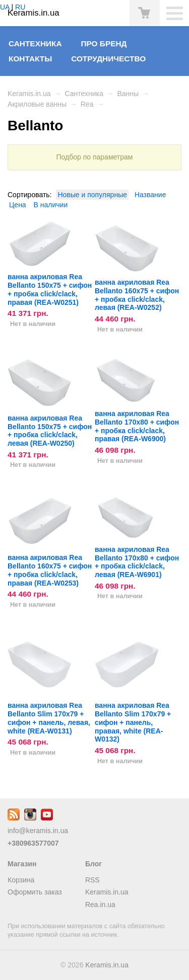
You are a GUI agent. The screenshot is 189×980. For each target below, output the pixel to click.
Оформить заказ (35, 892)
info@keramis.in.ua (38, 831)
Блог (93, 864)
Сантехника (35, 44)
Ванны (128, 94)
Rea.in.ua (100, 905)
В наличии (51, 205)
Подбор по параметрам (95, 157)
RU (20, 7)
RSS (92, 880)
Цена (18, 205)
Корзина (21, 880)
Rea (87, 104)
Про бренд (104, 44)
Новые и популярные (92, 195)
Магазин (22, 864)
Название (150, 195)
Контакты (30, 59)
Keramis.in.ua (29, 94)
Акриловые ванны (37, 104)
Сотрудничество (108, 59)
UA (5, 7)
